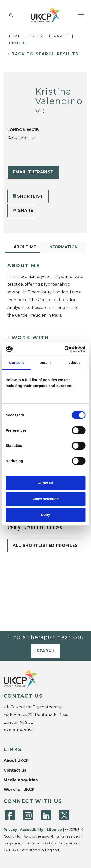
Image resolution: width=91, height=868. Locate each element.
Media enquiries (21, 780)
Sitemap (54, 830)
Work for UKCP (19, 790)
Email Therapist (33, 172)
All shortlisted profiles (45, 545)
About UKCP (16, 760)
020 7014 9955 (19, 730)
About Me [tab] (25, 247)
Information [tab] (63, 247)
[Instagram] (28, 815)
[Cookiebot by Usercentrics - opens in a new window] (65, 349)
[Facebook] (10, 815)
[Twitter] (64, 815)
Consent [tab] (16, 363)
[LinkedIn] (46, 815)
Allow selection (45, 499)
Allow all (45, 483)
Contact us (15, 770)
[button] (10, 16)
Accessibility (32, 830)
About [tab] (74, 363)
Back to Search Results (45, 54)
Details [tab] (46, 363)
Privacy (10, 830)
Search (46, 651)
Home (14, 36)
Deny (45, 515)
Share (23, 211)
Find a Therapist (49, 36)
